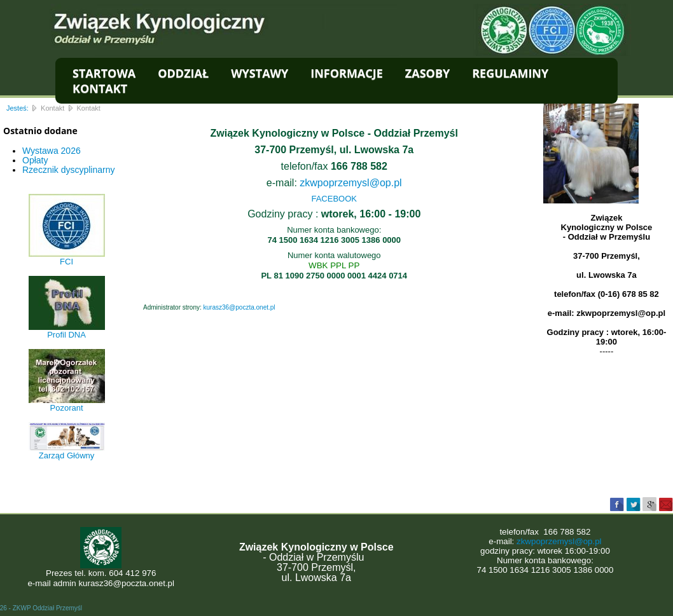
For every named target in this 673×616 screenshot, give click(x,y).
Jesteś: (17, 108)
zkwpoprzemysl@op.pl (350, 183)
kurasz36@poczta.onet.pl (239, 307)
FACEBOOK (334, 199)
